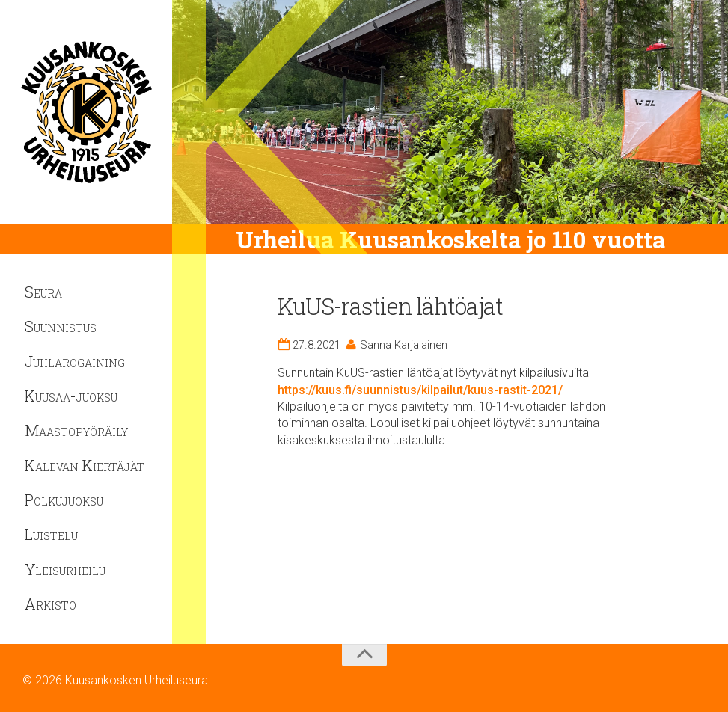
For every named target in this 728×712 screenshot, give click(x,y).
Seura (43, 292)
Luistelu (51, 534)
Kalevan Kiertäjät (85, 465)
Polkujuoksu (64, 500)
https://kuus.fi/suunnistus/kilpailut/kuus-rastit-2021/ (420, 390)
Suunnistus (61, 326)
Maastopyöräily (76, 430)
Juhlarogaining (75, 361)
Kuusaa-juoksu (71, 396)
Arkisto (51, 604)
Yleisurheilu (65, 569)
